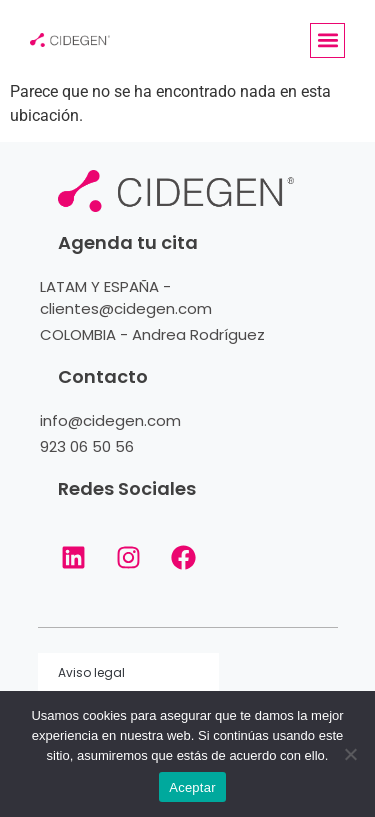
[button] (327, 40)
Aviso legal (91, 672)
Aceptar (192, 787)
